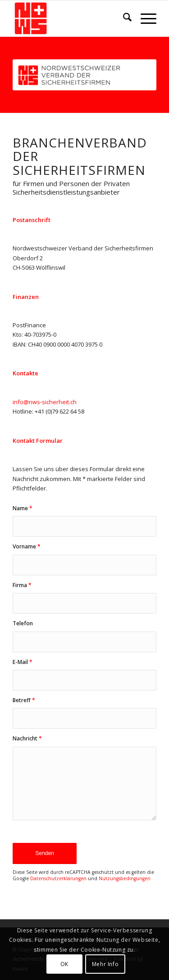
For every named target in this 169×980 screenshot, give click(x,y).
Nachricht (27, 738)
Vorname (27, 546)
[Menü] (144, 18)
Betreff (24, 700)
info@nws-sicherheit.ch (45, 402)
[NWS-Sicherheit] (70, 18)
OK (64, 964)
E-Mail (23, 662)
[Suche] (123, 18)
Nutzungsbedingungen (125, 878)
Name (23, 508)
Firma (22, 585)
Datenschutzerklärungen (58, 878)
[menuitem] (123, 18)
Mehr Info (105, 964)
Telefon (23, 623)
